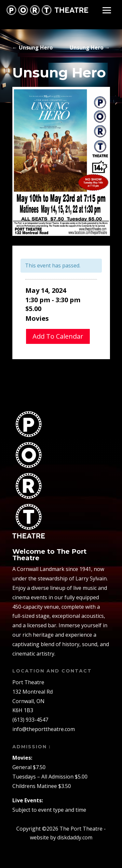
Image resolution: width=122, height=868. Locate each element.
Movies (37, 318)
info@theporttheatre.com (44, 729)
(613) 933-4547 (30, 720)
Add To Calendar (58, 336)
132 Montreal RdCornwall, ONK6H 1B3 (33, 701)
